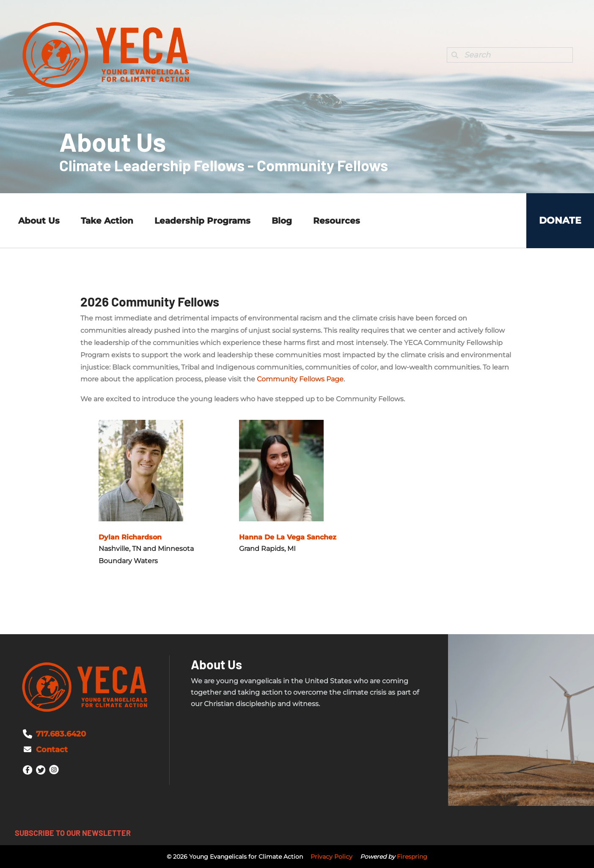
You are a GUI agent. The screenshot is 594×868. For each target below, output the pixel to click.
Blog (282, 221)
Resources (337, 221)
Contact (52, 750)
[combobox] (510, 55)
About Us (39, 221)
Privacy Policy (331, 857)
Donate (560, 220)
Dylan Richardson (130, 537)
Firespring (412, 857)
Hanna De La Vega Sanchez (288, 537)
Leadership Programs (202, 221)
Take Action (107, 221)
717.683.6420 (61, 734)
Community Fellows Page (300, 379)
